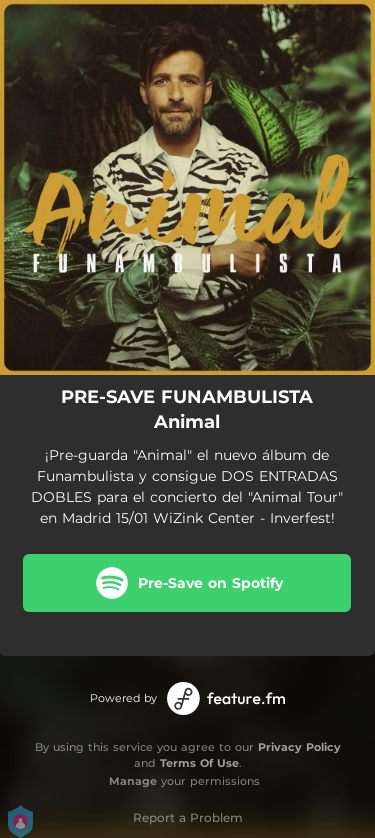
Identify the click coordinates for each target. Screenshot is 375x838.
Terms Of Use (199, 763)
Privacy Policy (299, 747)
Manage (133, 781)
